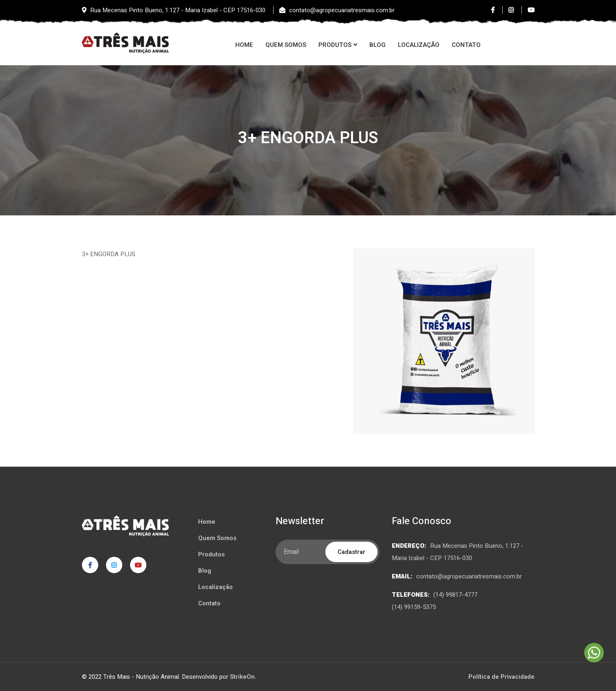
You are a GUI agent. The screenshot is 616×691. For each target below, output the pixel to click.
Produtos (335, 45)
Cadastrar (351, 552)
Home (244, 45)
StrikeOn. (243, 677)
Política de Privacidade (501, 677)
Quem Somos (286, 45)
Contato (466, 45)
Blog (378, 45)
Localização (419, 45)
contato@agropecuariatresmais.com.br (469, 576)
